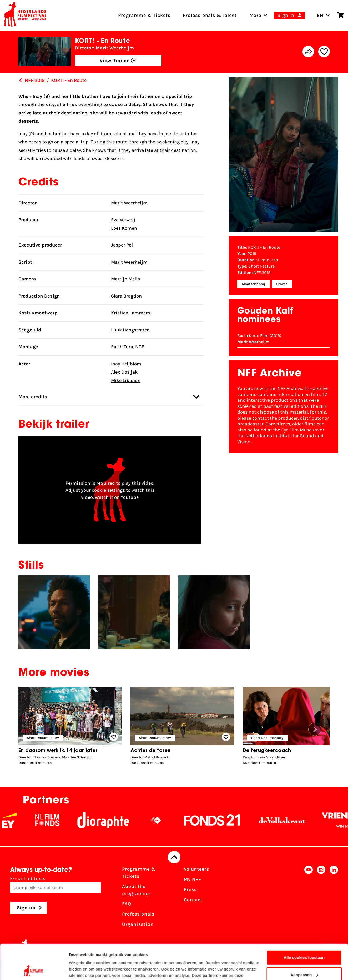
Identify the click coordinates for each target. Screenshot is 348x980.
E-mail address (56, 884)
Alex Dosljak (124, 372)
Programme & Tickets (139, 873)
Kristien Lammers (130, 313)
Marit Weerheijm (129, 203)
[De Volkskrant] (289, 820)
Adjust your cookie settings (95, 490)
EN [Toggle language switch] (323, 15)
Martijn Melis (125, 279)
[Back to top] (174, 857)
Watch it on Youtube (117, 497)
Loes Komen (124, 228)
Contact (193, 900)
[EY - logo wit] (17, 820)
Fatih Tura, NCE (128, 347)
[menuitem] (255, 15)
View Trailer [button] (118, 61)
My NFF (193, 879)
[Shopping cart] (341, 15)
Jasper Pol (122, 245)
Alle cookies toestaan (304, 925)
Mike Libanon (126, 380)
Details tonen (81, 970)
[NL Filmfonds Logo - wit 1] (54, 820)
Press (190, 889)
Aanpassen (304, 942)
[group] (70, 727)
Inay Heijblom (126, 364)
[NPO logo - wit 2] (163, 820)
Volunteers (196, 869)
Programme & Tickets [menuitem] (144, 15)
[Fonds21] (219, 820)
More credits (109, 397)
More (255, 15)
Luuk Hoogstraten (130, 330)
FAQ (127, 904)
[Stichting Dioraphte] (110, 820)
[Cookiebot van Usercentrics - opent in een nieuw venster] (34, 970)
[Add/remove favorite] (324, 52)
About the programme (136, 890)
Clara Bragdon (126, 296)
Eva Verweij (123, 220)
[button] (315, 729)
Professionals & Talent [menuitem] (210, 15)
